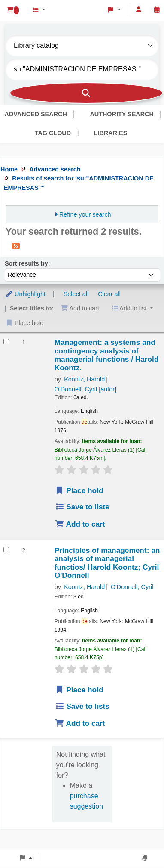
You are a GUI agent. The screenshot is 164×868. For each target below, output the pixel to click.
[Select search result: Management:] (6, 342)
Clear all (109, 294)
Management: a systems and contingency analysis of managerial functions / (107, 355)
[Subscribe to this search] (16, 246)
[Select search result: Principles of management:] (6, 550)
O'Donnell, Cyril (85, 389)
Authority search (121, 114)
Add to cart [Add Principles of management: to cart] (80, 723)
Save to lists (82, 507)
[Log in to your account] (138, 10)
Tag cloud (53, 133)
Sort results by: (27, 263)
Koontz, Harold (84, 379)
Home (9, 169)
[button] (13, 10)
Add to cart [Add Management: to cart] (80, 524)
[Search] (86, 93)
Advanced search (36, 114)
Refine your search (85, 214)
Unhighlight (25, 294)
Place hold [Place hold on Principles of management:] (79, 690)
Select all (76, 294)
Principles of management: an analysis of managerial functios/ (107, 563)
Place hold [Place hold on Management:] (79, 490)
